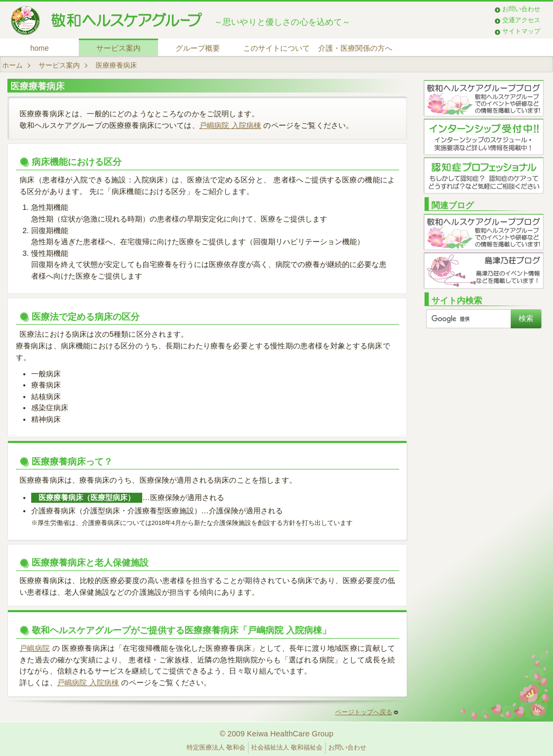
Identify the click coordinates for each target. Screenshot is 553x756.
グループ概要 (198, 48)
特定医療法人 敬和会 (216, 748)
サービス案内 (118, 48)
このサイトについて (276, 48)
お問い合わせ (521, 9)
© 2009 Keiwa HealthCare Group (276, 734)
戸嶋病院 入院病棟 (230, 125)
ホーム (12, 65)
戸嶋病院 (35, 648)
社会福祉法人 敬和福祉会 (287, 748)
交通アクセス (521, 20)
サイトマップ (521, 31)
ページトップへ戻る (367, 712)
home (39, 48)
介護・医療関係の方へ (355, 48)
